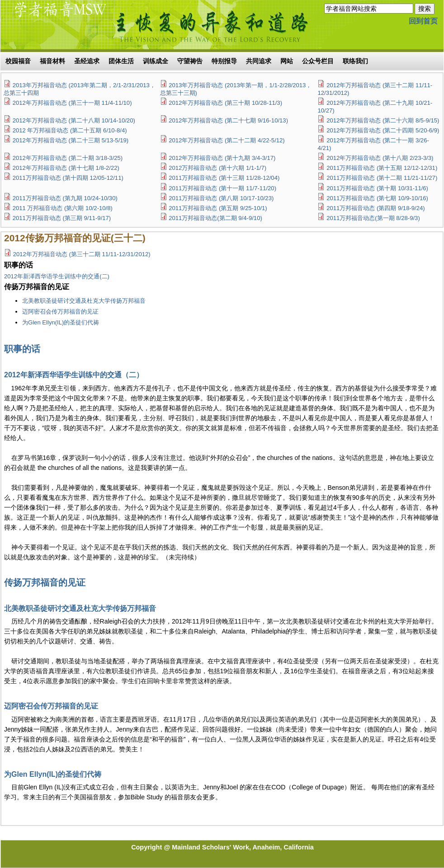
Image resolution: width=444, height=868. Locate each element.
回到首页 (423, 21)
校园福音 (18, 61)
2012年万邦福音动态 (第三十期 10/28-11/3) (225, 103)
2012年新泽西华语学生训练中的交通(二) (57, 276)
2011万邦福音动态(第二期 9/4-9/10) (215, 218)
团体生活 (121, 61)
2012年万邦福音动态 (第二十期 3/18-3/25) (68, 158)
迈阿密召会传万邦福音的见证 (60, 312)
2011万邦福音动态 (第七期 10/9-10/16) (377, 198)
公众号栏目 (318, 61)
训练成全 (156, 61)
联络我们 (355, 61)
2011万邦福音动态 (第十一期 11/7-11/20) (222, 188)
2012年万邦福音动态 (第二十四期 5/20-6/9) (383, 130)
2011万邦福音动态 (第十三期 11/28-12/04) (224, 178)
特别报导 (224, 61)
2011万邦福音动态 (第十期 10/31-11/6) (377, 188)
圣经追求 (87, 61)
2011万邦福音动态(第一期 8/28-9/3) (373, 218)
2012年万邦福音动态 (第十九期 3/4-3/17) (222, 158)
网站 (287, 61)
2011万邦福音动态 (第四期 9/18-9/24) (376, 208)
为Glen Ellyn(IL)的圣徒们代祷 (61, 322)
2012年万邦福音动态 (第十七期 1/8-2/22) (66, 168)
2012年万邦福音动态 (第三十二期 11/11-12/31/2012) (82, 254)
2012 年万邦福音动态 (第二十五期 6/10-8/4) (70, 130)
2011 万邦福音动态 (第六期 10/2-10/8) (63, 208)
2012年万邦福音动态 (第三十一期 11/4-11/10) (72, 103)
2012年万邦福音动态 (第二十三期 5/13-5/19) (71, 140)
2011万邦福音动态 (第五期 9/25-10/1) (218, 208)
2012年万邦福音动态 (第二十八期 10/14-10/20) (74, 120)
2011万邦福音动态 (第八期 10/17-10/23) (221, 198)
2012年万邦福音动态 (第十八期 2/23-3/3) (380, 158)
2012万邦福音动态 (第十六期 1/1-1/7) (217, 168)
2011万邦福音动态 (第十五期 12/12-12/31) (382, 168)
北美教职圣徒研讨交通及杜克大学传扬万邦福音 (84, 301)
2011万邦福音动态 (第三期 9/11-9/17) (62, 218)
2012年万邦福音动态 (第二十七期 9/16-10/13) (228, 120)
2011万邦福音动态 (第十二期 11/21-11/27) (382, 178)
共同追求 (259, 61)
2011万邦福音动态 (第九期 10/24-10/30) (65, 198)
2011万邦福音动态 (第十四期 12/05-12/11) (68, 178)
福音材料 (52, 61)
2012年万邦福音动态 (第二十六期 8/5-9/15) (383, 120)
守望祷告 (190, 61)
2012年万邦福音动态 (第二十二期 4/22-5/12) (227, 140)
